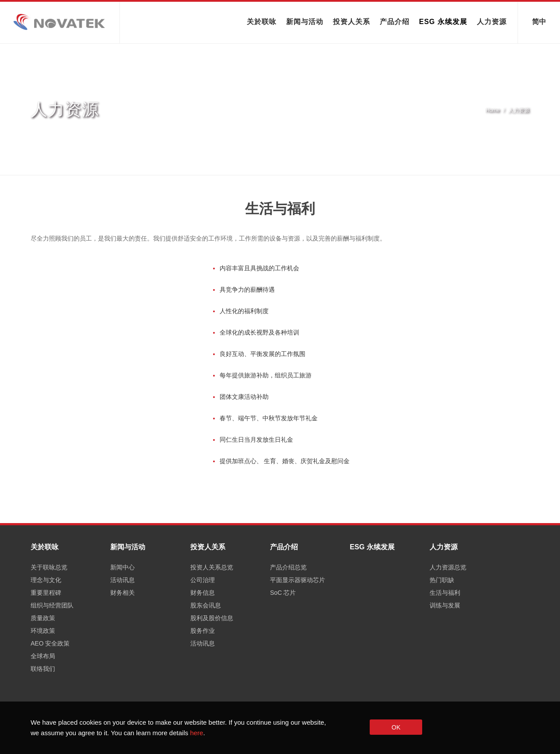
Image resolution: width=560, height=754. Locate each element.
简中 (539, 21)
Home (493, 110)
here (196, 733)
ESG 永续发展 (443, 22)
